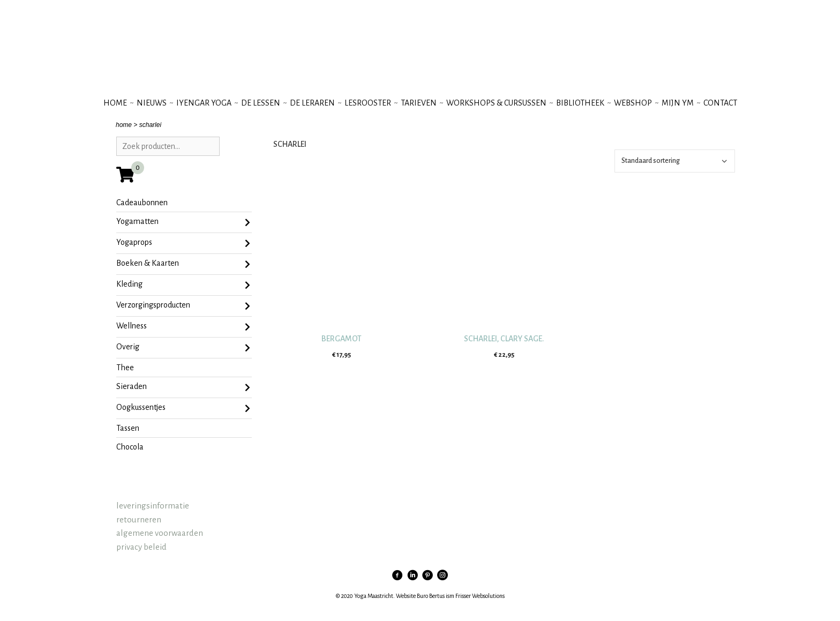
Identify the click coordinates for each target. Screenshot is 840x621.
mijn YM (678, 103)
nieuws (152, 103)
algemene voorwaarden (160, 533)
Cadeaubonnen (142, 203)
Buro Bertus (431, 596)
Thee (125, 368)
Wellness (183, 327)
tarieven (419, 103)
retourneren (139, 519)
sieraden (183, 387)
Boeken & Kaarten (183, 264)
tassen (128, 428)
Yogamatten (183, 222)
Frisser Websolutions (480, 596)
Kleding (183, 285)
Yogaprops (183, 243)
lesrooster (368, 103)
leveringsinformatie (153, 506)
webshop (633, 103)
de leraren (312, 103)
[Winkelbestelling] (675, 161)
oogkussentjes (183, 408)
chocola (130, 447)
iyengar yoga (204, 103)
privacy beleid (141, 547)
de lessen (261, 103)
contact (720, 103)
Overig (183, 348)
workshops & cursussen (496, 103)
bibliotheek (580, 103)
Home (115, 103)
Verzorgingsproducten (183, 306)
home (124, 125)
